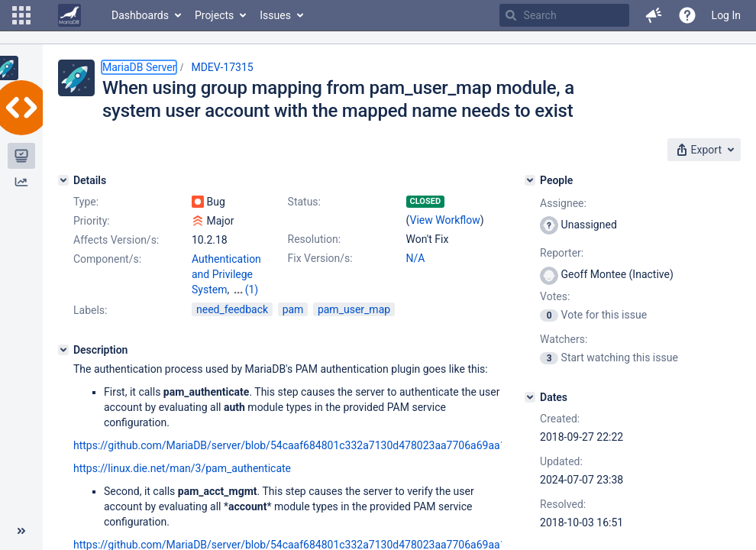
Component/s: (107, 259)
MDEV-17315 (222, 67)
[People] (530, 180)
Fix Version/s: (320, 258)
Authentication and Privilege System (226, 274)
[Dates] (530, 397)
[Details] (63, 180)
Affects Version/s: (116, 240)
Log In (726, 15)
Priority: (92, 221)
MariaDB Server (139, 67)
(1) (252, 290)
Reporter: (562, 253)
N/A (416, 258)
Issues (275, 15)
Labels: (90, 310)
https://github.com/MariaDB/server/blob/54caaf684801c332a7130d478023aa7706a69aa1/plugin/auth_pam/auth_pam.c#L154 (377, 445)
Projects (214, 15)
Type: (86, 202)
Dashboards (140, 15)
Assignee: (563, 203)
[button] (21, 15)
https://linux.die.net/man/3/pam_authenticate (182, 468)
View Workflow (445, 220)
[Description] (63, 350)
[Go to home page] (69, 15)
